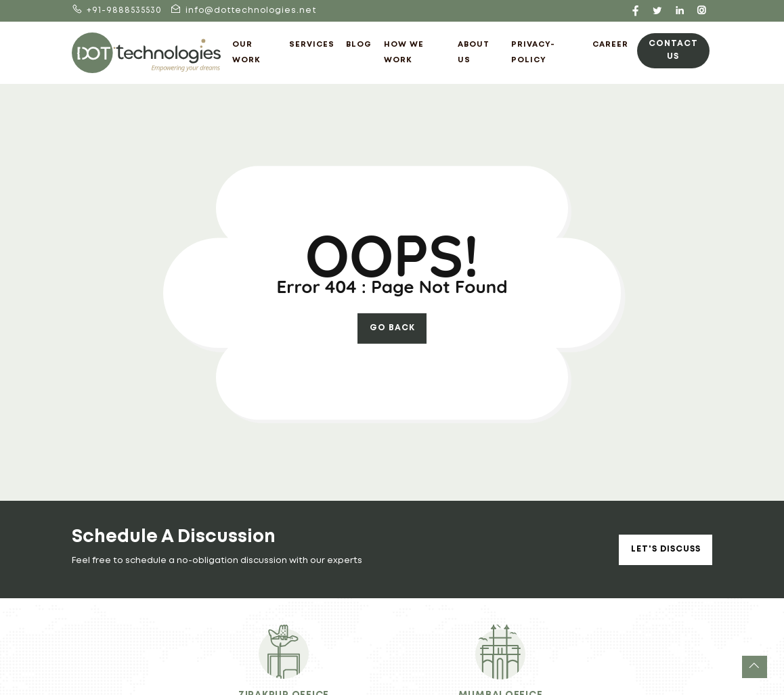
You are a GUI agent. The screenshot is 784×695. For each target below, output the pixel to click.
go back (392, 328)
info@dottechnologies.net (243, 10)
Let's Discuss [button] (666, 549)
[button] (755, 667)
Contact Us (673, 50)
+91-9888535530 (117, 10)
